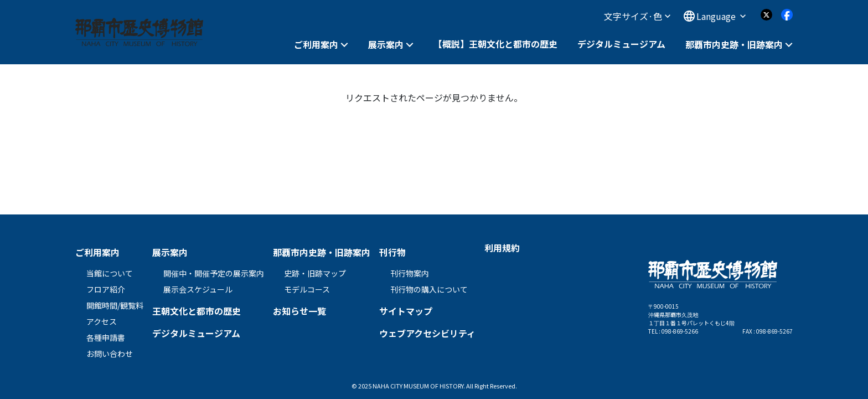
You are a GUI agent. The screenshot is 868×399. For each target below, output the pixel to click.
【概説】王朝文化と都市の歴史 (495, 44)
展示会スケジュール (198, 289)
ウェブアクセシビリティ (427, 333)
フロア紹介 (106, 289)
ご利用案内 (316, 44)
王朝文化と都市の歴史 (197, 311)
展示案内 (386, 44)
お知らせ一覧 (299, 311)
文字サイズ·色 (637, 16)
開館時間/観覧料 (115, 305)
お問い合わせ (110, 354)
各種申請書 (106, 337)
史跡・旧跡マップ (315, 273)
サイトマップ (406, 311)
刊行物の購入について (429, 289)
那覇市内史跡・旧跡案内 (734, 44)
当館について (110, 273)
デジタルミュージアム (621, 44)
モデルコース (307, 289)
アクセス (102, 321)
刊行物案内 (410, 273)
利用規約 (502, 248)
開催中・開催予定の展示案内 (214, 273)
